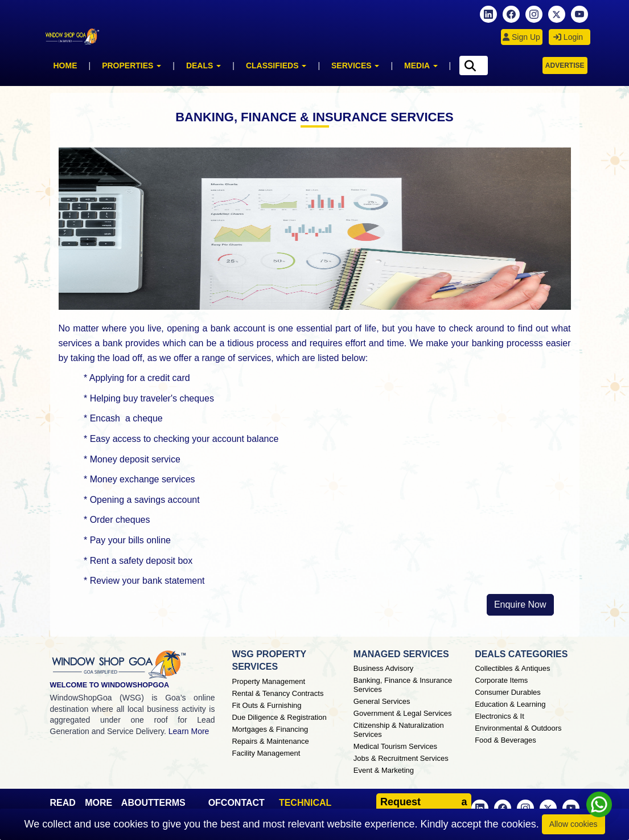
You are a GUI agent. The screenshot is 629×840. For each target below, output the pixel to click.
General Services (382, 701)
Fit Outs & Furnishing (266, 705)
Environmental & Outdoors (518, 728)
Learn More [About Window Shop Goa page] (189, 731)
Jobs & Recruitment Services (401, 758)
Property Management (268, 681)
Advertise (565, 65)
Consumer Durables (508, 692)
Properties (131, 65)
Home (65, 65)
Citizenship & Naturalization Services (399, 730)
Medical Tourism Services (395, 746)
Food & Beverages (505, 740)
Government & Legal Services (403, 713)
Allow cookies (573, 824)
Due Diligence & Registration (279, 717)
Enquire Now (520, 605)
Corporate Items (501, 680)
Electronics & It (499, 716)
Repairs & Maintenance (270, 741)
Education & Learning (510, 704)
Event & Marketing (384, 770)
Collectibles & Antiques (512, 668)
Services (355, 65)
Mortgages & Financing (270, 729)
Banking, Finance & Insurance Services (403, 685)
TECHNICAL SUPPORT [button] (305, 808)
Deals (203, 65)
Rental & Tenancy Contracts (277, 693)
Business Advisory (384, 668)
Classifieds (276, 65)
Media (421, 65)
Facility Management (266, 753)
